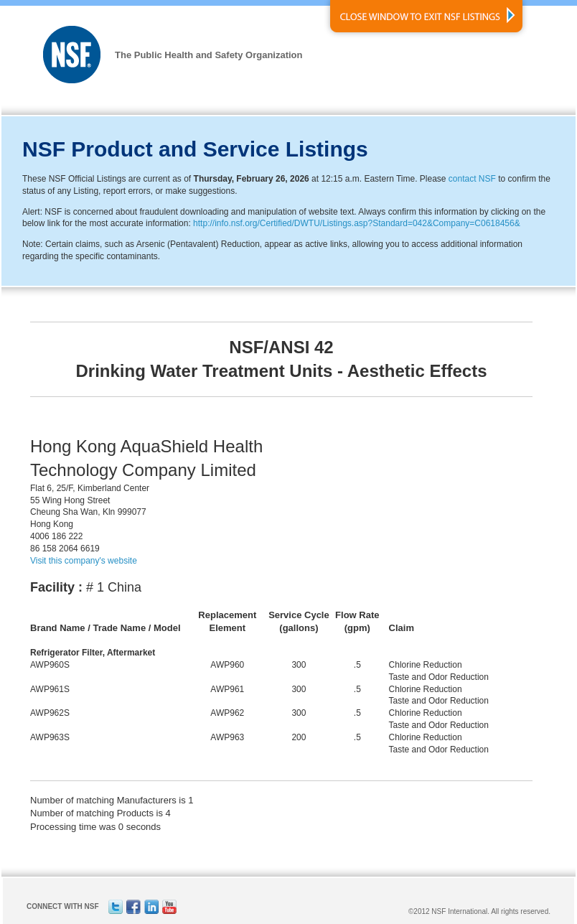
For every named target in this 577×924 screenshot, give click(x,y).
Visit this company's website (84, 561)
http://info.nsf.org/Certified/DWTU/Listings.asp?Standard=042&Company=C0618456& (357, 223)
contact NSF (472, 179)
